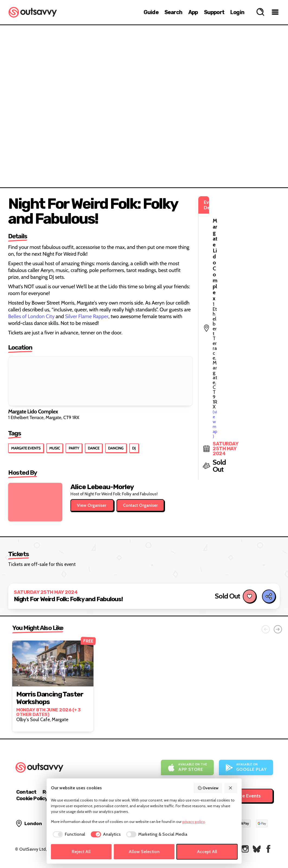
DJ (134, 448)
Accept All (207, 852)
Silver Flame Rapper (87, 316)
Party (74, 448)
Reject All (81, 852)
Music (55, 448)
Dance (94, 448)
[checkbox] (68, 834)
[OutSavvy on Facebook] (268, 849)
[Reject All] (231, 788)
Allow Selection (144, 852)
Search (173, 12)
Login (237, 12)
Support (214, 12)
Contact (26, 792)
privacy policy (194, 822)
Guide (151, 12)
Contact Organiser (140, 505)
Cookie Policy (32, 798)
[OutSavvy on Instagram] (245, 849)
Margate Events (26, 448)
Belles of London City (31, 316)
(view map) (241, 226)
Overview (208, 788)
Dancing (116, 448)
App (193, 12)
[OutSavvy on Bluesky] (257, 849)
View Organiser (92, 505)
